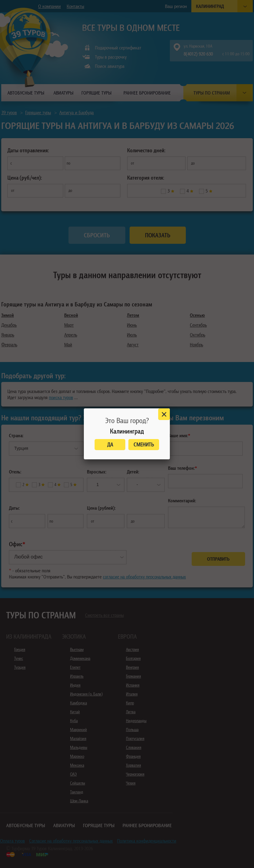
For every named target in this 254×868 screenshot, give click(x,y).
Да (110, 444)
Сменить (144, 444)
